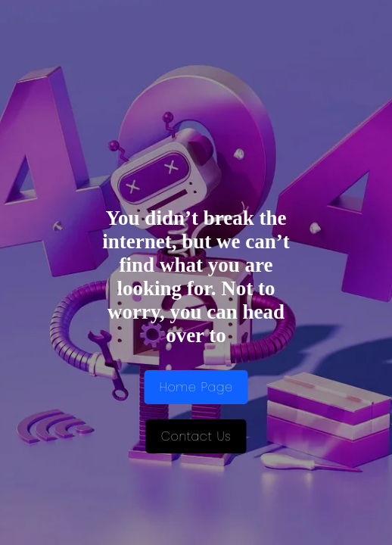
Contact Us (196, 436)
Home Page (196, 387)
